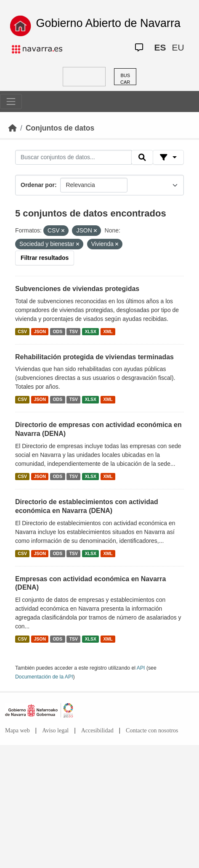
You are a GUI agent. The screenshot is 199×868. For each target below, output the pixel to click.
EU (178, 47)
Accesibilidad (97, 730)
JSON (40, 331)
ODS (57, 331)
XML (108, 331)
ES (160, 47)
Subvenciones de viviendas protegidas (77, 289)
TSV (74, 331)
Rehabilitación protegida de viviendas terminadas (94, 357)
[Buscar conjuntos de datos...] (73, 158)
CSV (22, 331)
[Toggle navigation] (11, 101)
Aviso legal (55, 730)
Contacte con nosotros (152, 730)
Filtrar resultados (45, 258)
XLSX (91, 331)
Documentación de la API (44, 677)
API (141, 668)
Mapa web (17, 730)
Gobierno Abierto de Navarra (108, 23)
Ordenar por (38, 185)
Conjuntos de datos (60, 128)
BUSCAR (125, 79)
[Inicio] (13, 128)
